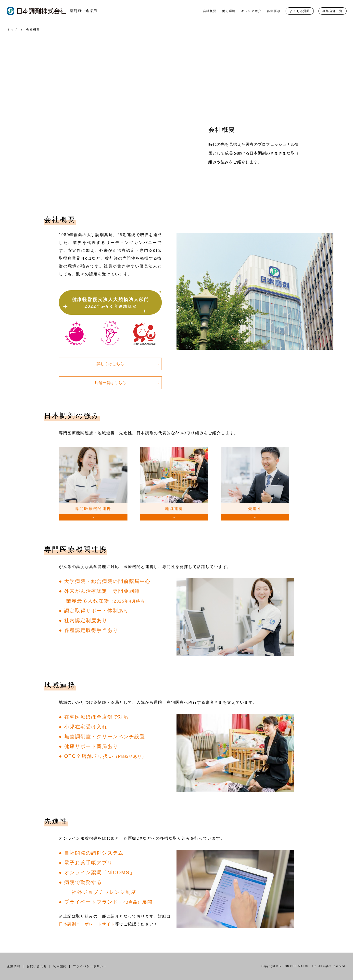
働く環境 (229, 11)
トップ (12, 30)
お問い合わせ (37, 966)
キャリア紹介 (251, 11)
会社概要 (210, 11)
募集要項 (274, 11)
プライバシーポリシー (90, 966)
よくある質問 (300, 11)
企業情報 (14, 966)
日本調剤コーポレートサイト (87, 924)
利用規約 (60, 966)
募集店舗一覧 (333, 11)
